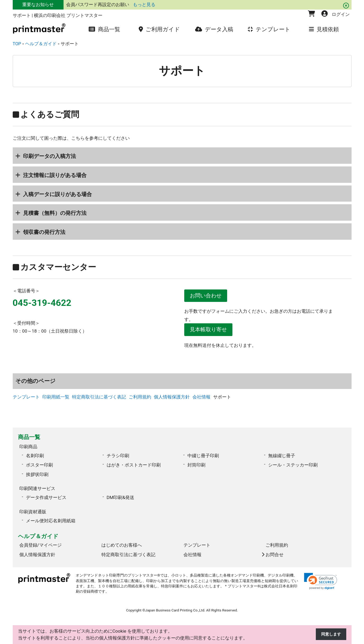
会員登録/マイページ (41, 542)
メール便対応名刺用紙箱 (51, 518)
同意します (330, 634)
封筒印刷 (196, 465)
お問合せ (275, 551)
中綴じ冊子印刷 (203, 456)
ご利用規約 (140, 399)
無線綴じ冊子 (282, 456)
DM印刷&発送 (121, 496)
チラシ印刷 (118, 456)
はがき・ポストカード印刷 (134, 465)
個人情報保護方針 (172, 399)
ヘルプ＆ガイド (38, 533)
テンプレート (26, 399)
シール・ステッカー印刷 (293, 465)
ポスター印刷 (39, 465)
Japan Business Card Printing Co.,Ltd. (175, 607)
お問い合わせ (208, 296)
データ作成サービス (46, 496)
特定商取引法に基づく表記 (99, 399)
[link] (321, 578)
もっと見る (144, 4)
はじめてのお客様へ (122, 542)
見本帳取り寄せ (210, 331)
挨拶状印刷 (37, 475)
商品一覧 (29, 439)
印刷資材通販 (33, 510)
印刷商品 (28, 448)
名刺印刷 (35, 456)
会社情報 (201, 399)
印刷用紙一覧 (56, 399)
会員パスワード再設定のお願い (98, 4)
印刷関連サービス (37, 488)
